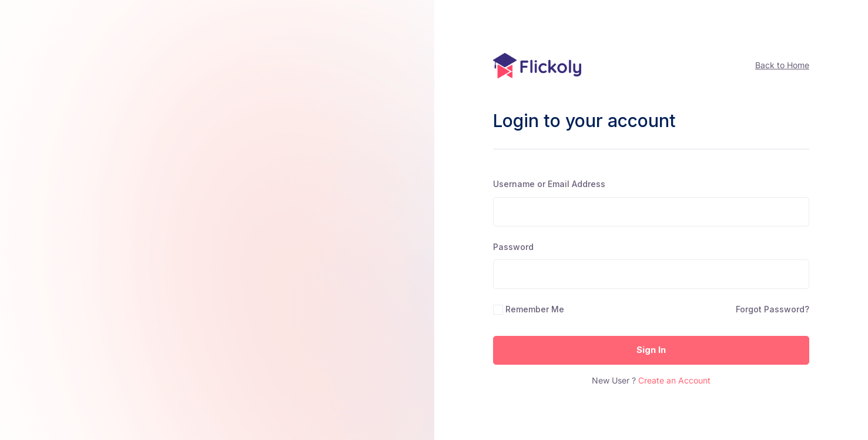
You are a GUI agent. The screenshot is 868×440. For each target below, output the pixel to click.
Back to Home (782, 65)
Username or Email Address (549, 184)
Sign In (651, 350)
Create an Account (674, 380)
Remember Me (535, 309)
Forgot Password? (773, 309)
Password (513, 247)
